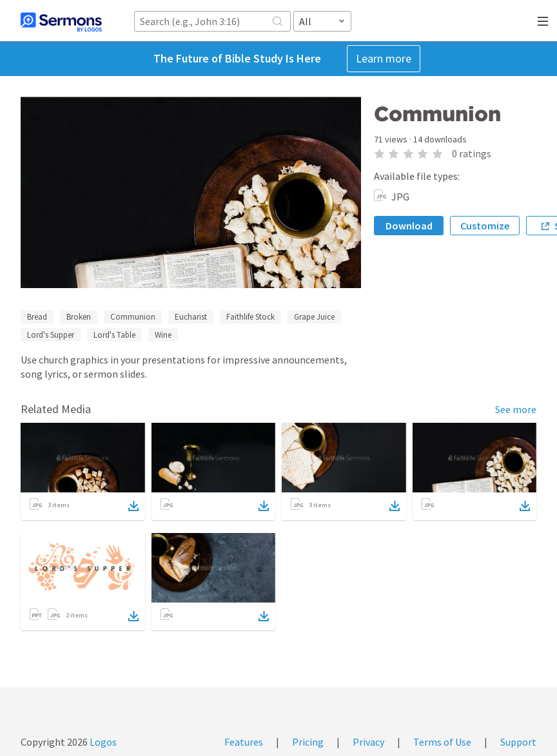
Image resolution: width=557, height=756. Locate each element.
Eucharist (191, 317)
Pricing (308, 742)
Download (409, 226)
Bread (37, 317)
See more (516, 409)
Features (244, 742)
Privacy (368, 742)
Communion (133, 317)
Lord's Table (114, 335)
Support (518, 742)
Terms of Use (442, 742)
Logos (102, 742)
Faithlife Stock (250, 317)
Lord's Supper (51, 335)
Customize (485, 226)
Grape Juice (314, 317)
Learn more (384, 58)
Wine (163, 335)
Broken (79, 317)
